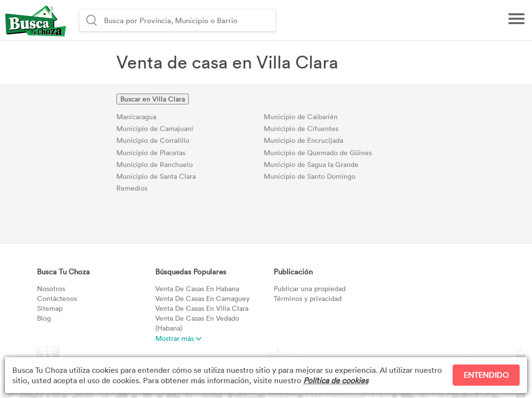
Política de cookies (336, 380)
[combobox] (189, 20)
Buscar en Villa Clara (153, 99)
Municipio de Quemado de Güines (318, 152)
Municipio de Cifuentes (301, 128)
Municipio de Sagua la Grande (311, 164)
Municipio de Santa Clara (156, 176)
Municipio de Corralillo (153, 140)
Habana (197, 288)
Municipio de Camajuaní (155, 128)
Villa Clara (202, 308)
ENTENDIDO (486, 375)
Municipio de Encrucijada (303, 140)
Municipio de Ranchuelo (155, 164)
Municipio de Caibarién (301, 116)
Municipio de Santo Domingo (310, 176)
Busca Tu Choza (63, 271)
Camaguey (202, 298)
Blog (44, 318)
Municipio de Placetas (151, 152)
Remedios (132, 188)
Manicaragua (136, 116)
